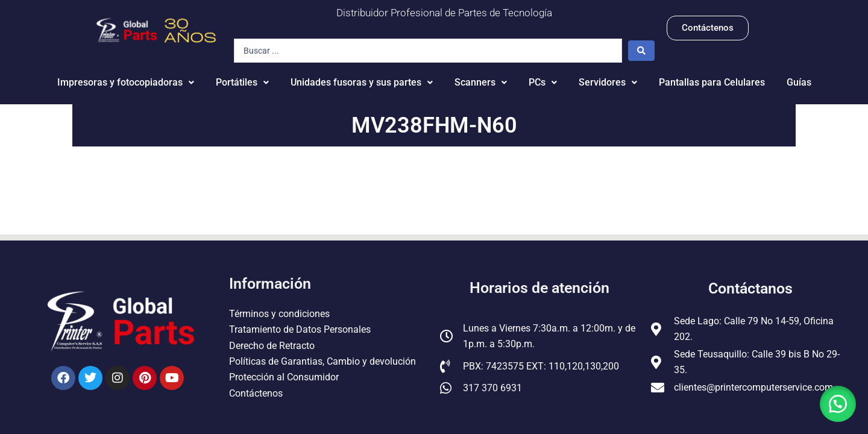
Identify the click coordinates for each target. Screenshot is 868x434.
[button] (838, 404)
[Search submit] (641, 51)
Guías (799, 82)
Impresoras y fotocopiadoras (126, 82)
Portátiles (242, 82)
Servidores (608, 82)
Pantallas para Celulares (712, 82)
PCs (543, 82)
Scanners (481, 82)
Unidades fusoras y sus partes (362, 82)
